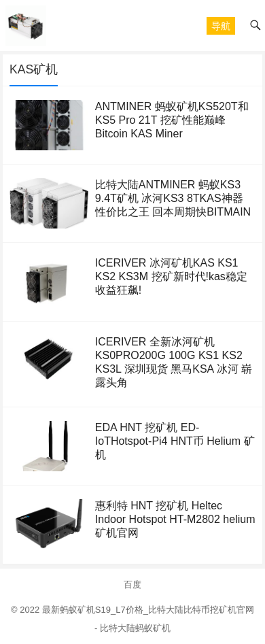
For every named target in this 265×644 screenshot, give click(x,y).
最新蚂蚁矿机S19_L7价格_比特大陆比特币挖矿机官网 (148, 610)
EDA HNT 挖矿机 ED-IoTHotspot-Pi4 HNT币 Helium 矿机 (175, 441)
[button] (221, 26)
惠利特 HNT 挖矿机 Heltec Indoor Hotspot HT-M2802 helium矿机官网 (175, 519)
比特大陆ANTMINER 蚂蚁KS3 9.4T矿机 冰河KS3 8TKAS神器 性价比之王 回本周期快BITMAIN (173, 198)
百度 (132, 584)
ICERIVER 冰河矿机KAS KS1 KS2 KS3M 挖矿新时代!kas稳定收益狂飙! (171, 276)
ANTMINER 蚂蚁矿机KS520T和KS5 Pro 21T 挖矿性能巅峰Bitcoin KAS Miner (172, 120)
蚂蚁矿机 (153, 628)
